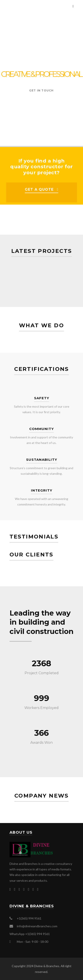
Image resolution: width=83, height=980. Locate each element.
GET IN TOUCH (41, 90)
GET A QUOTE (39, 189)
